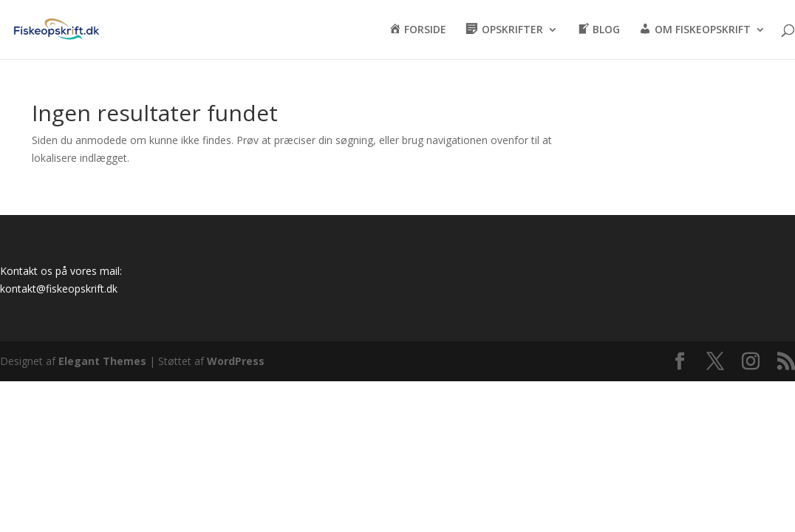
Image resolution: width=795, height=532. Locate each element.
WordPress (236, 361)
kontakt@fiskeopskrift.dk (59, 289)
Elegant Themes (102, 361)
